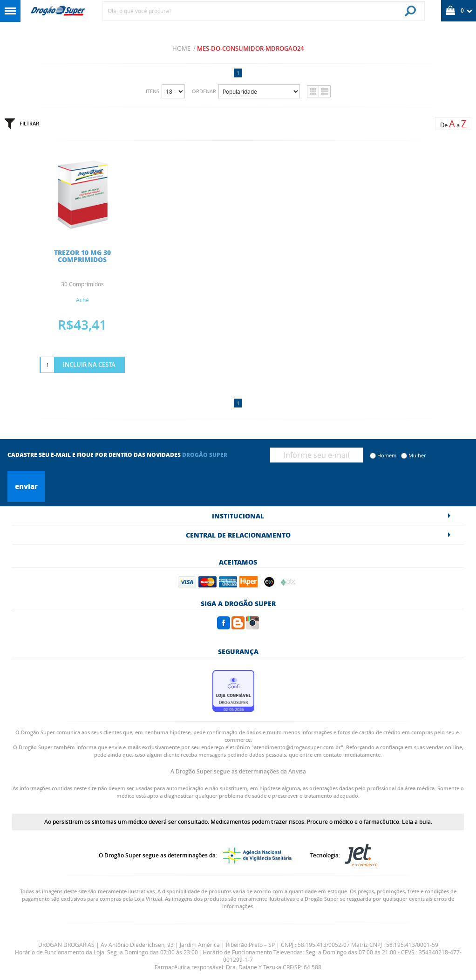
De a (453, 124)
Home (181, 48)
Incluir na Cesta (89, 365)
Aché (82, 300)
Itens (153, 91)
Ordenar (204, 91)
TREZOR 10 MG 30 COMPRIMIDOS (82, 256)
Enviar (26, 486)
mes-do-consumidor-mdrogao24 (250, 48)
